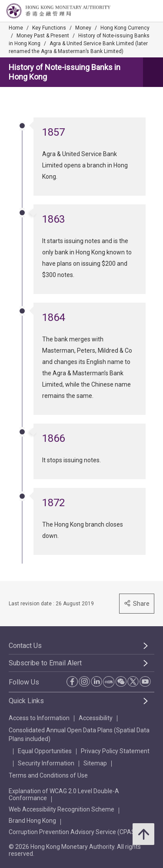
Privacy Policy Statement (115, 751)
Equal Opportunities (45, 751)
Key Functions (49, 28)
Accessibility (96, 718)
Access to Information (39, 718)
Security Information (46, 763)
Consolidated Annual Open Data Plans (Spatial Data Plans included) (79, 734)
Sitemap (95, 763)
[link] (134, 11)
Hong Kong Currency (125, 28)
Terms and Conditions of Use (48, 775)
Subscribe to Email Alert (45, 663)
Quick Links (26, 701)
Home (16, 28)
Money (83, 28)
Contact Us (25, 646)
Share (137, 603)
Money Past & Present (43, 36)
